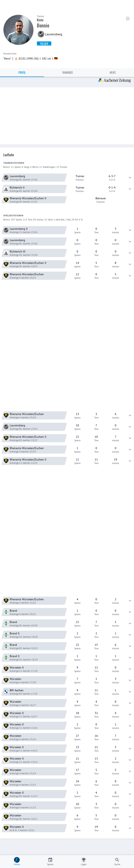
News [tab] (113, 72)
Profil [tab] (22, 72)
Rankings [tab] (68, 72)
